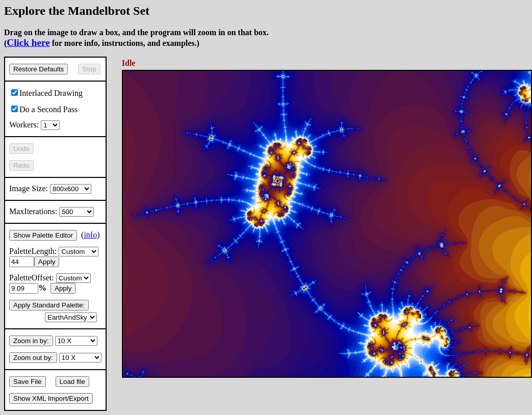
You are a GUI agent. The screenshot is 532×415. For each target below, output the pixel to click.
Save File (28, 382)
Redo (21, 165)
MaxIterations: (52, 211)
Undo (21, 149)
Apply (47, 262)
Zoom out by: (33, 358)
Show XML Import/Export (51, 398)
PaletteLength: (54, 251)
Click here (28, 43)
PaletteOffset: (50, 278)
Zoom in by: (31, 341)
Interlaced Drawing (47, 93)
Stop (89, 69)
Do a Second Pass (44, 109)
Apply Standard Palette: (49, 305)
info (90, 235)
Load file (72, 382)
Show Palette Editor (43, 235)
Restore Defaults (39, 69)
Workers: (34, 125)
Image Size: (50, 188)
